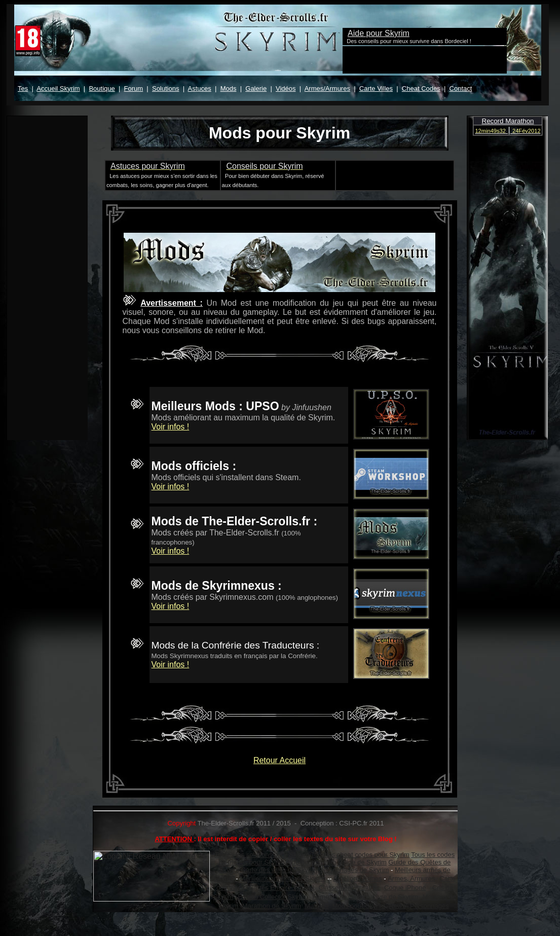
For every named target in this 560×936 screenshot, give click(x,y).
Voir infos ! (171, 427)
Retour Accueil (279, 760)
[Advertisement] (393, 174)
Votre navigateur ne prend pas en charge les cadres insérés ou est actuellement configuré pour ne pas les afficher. (278, 55)
